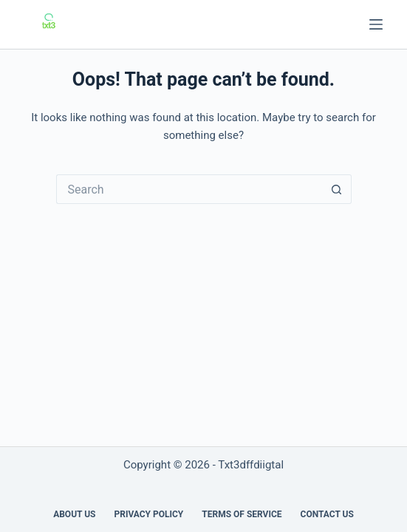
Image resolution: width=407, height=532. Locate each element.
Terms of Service (242, 514)
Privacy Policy (148, 514)
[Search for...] (189, 189)
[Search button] (337, 189)
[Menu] (376, 24)
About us (74, 514)
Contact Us (327, 514)
